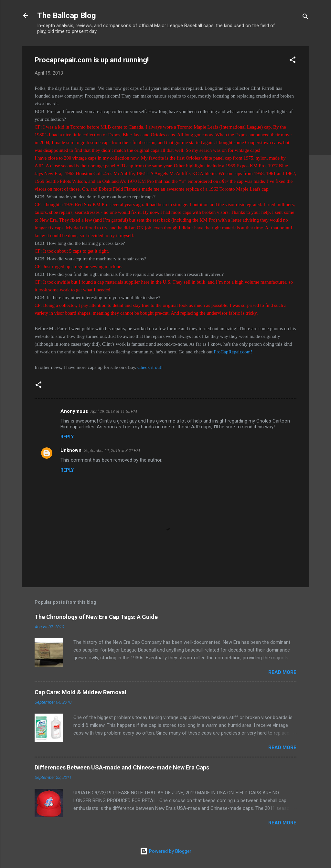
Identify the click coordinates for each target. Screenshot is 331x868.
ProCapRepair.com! (233, 352)
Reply (67, 437)
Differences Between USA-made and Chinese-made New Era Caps (122, 767)
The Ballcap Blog (67, 16)
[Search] (305, 18)
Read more (282, 672)
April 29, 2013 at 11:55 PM (114, 411)
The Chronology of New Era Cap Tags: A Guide (96, 617)
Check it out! (150, 367)
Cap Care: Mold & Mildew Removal (80, 692)
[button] (293, 61)
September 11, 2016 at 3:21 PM (112, 450)
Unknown (71, 450)
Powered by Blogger (166, 851)
